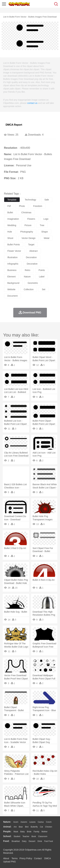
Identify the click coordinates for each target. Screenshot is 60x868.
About (6, 858)
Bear (21, 827)
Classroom (43, 836)
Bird (27, 827)
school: (7, 836)
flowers (31, 219)
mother (44, 832)
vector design (29, 238)
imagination (13, 219)
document (12, 296)
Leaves (32, 822)
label (42, 277)
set (44, 289)
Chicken (49, 827)
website (11, 289)
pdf (9, 206)
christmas (26, 212)
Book (34, 836)
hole (10, 232)
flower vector (14, 251)
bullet (10, 212)
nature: (7, 822)
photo (22, 206)
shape (44, 232)
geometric (33, 283)
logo (46, 219)
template (12, 200)
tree (42, 225)
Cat (42, 827)
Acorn (16, 822)
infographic (13, 264)
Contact (38, 858)
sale (47, 200)
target (31, 245)
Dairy (24, 841)
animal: (7, 827)
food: (6, 841)
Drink (40, 841)
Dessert (32, 841)
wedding (12, 225)
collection (29, 289)
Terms (15, 858)
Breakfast (16, 841)
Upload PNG (10, 862)
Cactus (41, 822)
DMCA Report (14, 125)
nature (27, 277)
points (42, 270)
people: (7, 831)
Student (17, 836)
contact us (32, 103)
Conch (49, 822)
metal (47, 238)
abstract (34, 251)
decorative (32, 264)
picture (28, 225)
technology (30, 200)
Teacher (26, 836)
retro (28, 270)
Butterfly (34, 827)
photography (27, 232)
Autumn (24, 822)
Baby (22, 832)
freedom (38, 206)
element (11, 277)
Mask (16, 832)
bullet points (14, 245)
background (13, 283)
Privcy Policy (26, 858)
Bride (29, 832)
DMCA (48, 858)
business (12, 270)
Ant (15, 827)
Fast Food (48, 841)
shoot (10, 238)
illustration (12, 257)
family (36, 832)
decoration (31, 257)
